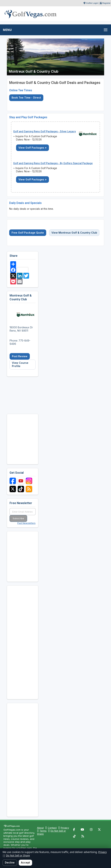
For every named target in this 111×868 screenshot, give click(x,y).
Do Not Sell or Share (18, 855)
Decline (10, 862)
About (40, 828)
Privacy (65, 828)
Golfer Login (92, 3)
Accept (25, 862)
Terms (43, 831)
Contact (52, 828)
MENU (7, 30)
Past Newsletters (26, 523)
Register (106, 3)
